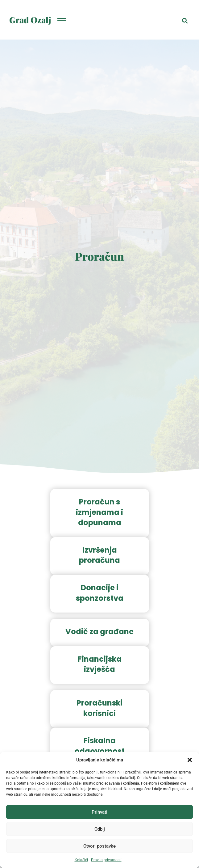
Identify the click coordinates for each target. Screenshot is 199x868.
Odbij (100, 829)
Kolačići (81, 860)
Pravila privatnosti (106, 860)
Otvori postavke (99, 846)
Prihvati (99, 812)
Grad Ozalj (30, 20)
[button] (190, 760)
